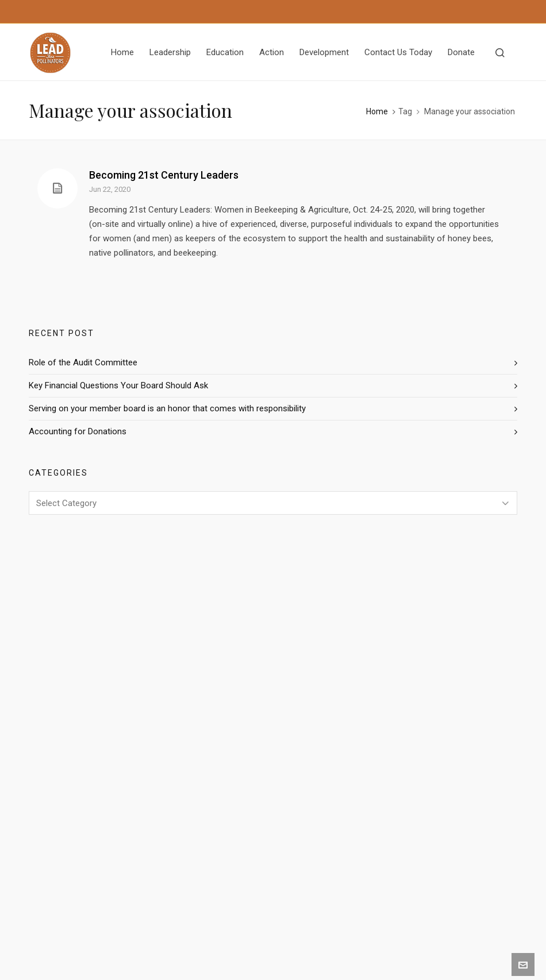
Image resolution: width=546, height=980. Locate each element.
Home (377, 111)
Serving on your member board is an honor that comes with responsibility (167, 408)
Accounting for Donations (78, 431)
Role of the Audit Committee (83, 362)
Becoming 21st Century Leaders (164, 175)
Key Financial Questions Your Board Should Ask (118, 385)
